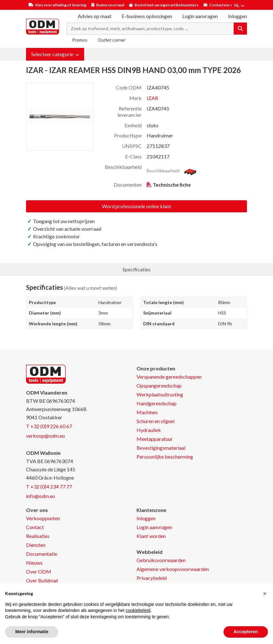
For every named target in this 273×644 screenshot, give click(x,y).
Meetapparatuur (155, 439)
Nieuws (34, 563)
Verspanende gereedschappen (169, 377)
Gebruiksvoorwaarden (161, 560)
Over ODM (39, 571)
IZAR (152, 98)
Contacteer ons (223, 5)
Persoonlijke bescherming (165, 457)
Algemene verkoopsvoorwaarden (173, 569)
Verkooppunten (43, 518)
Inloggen (146, 518)
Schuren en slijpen (156, 421)
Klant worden (151, 536)
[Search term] (150, 29)
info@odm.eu (40, 496)
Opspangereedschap (159, 385)
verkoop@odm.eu (45, 436)
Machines (147, 412)
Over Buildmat (42, 580)
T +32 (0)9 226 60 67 (49, 426)
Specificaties (136, 269)
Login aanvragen (200, 16)
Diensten (36, 545)
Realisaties (38, 536)
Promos (80, 40)
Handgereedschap (156, 403)
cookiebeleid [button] (138, 610)
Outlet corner (112, 40)
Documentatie (42, 554)
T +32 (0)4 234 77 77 (49, 486)
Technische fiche (172, 185)
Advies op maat (95, 16)
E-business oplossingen (147, 16)
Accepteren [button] (246, 632)
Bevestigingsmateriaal (161, 448)
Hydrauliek (149, 430)
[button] (55, 54)
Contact (35, 527)
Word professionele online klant (136, 206)
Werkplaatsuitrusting (160, 394)
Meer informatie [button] (32, 632)
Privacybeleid (152, 578)
